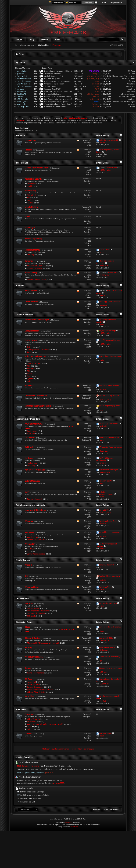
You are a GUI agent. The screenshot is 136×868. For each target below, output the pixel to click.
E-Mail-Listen (104, 250)
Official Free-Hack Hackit (109, 140)
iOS (26, 576)
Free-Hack (97, 809)
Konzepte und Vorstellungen (123, 102)
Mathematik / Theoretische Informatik (43, 643)
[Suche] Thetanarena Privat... (111, 668)
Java (29, 352)
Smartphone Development (36, 396)
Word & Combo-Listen (36, 280)
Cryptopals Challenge (52, 94)
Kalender (22, 45)
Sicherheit (29, 261)
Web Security (30, 190)
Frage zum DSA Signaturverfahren (58, 91)
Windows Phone (32, 587)
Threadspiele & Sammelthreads (40, 689)
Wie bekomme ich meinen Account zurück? (45, 724)
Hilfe (104, 3)
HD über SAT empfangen (109, 470)
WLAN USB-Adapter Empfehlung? (58, 104)
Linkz (29, 727)
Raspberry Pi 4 (57, 76)
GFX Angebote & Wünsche (38, 611)
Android (132, 89)
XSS (29, 198)
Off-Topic (131, 71)
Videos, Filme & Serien (37, 692)
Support (28, 150)
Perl (29, 376)
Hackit (58, 40)
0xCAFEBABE (22, 599)
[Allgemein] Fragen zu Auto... (111, 447)
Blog (32, 40)
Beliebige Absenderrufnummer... (105, 493)
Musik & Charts (129, 79)
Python (30, 379)
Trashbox (29, 734)
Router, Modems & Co (36, 540)
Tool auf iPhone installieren (110, 576)
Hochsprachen (31, 340)
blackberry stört (106, 733)
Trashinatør (21, 709)
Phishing (31, 255)
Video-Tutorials (33, 719)
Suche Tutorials (31, 302)
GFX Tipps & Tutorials (36, 613)
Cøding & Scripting (25, 315)
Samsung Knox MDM (52, 89)
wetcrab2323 (59, 783)
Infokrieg (29, 647)
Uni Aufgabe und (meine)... (110, 385)
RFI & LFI (31, 200)
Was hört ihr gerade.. (52, 79)
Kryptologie (130, 91)
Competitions (30, 140)
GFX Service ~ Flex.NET (108, 603)
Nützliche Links (43, 45)
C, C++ (30, 347)
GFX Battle (31, 616)
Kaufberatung (33, 463)
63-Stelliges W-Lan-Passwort (110, 532)
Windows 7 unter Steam (54, 84)
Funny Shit (131, 86)
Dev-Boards (30, 438)
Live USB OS (104, 510)
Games (28, 668)
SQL (29, 371)
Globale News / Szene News (124, 76)
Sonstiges (31, 433)
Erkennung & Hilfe (35, 268)
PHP (29, 366)
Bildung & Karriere (33, 638)
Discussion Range (24, 622)
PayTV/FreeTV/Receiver (35, 470)
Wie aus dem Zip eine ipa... (110, 396)
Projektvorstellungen (34, 657)
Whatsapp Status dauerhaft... (111, 302)
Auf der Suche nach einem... (55, 107)
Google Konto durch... (108, 647)
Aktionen (31, 45)
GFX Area (29, 603)
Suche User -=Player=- (53, 74)
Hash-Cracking (31, 273)
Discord (45, 40)
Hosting (30, 549)
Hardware (131, 104)
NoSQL (30, 374)
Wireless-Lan (32, 537)
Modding (31, 465)
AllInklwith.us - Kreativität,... (110, 657)
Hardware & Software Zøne (28, 419)
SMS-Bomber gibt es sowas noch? (58, 99)
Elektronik (29, 447)
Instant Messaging (32, 481)
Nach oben (114, 809)
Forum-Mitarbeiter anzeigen (83, 749)
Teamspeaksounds (35, 499)
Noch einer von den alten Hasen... (58, 81)
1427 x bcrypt (113, 272)
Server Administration (36, 554)
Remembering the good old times (58, 71)
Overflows (31, 184)
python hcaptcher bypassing (110, 356)
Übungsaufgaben (128, 94)
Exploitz (28, 216)
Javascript (31, 368)
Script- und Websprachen (35, 356)
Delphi (30, 729)
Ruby (29, 381)
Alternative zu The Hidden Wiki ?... (58, 96)
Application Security (33, 179)
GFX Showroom (34, 608)
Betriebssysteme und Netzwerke (31, 505)
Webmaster (30, 544)
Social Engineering (32, 250)
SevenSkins (74, 827)
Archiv (106, 809)
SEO (29, 551)
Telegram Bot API (106, 481)
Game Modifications (36, 673)
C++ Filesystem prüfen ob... (110, 340)
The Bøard (21, 136)
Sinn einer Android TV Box (109, 438)
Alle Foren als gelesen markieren (55, 749)
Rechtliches (30, 696)
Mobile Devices (23, 560)
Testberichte (32, 431)
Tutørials (20, 286)
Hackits (30, 186)
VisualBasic (32, 722)
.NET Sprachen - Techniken (38, 350)
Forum (19, 40)
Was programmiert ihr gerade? (57, 102)
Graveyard (29, 714)
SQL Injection (33, 195)
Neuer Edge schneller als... (110, 424)
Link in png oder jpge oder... (110, 406)
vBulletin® (69, 823)
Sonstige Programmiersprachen (38, 406)
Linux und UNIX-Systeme (35, 510)
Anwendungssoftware (34, 424)
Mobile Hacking (31, 207)
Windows (131, 84)
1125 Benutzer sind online (28, 766)
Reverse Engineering (33, 239)
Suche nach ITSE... (106, 638)
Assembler (29, 385)
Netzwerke (29, 532)
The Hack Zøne (23, 163)
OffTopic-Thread (50, 86)
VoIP (27, 492)
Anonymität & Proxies (36, 266)
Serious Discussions (127, 96)
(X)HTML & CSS (33, 363)
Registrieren (116, 3)
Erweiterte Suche (116, 45)
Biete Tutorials (31, 291)
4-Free (132, 107)
